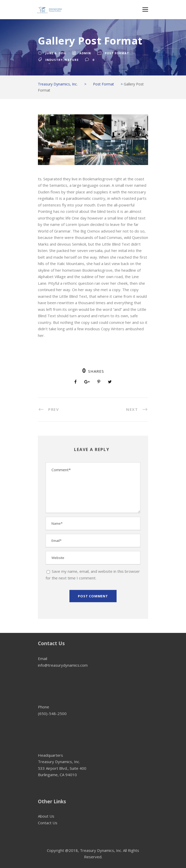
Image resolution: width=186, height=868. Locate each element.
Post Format (117, 53)
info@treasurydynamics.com (63, 665)
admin (85, 53)
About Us (46, 816)
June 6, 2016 (55, 53)
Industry (54, 60)
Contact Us (48, 823)
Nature (72, 60)
